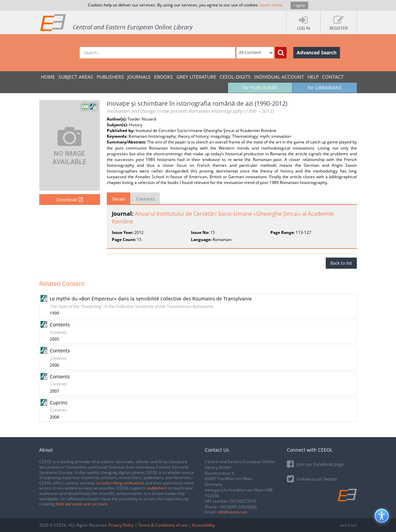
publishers (157, 488)
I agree (299, 5)
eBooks (164, 77)
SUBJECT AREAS (76, 77)
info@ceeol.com (232, 512)
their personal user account (82, 504)
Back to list (341, 263)
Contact (333, 77)
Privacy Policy (121, 525)
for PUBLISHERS (260, 88)
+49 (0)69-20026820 (238, 507)
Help (313, 77)
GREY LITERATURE (196, 77)
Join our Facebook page (315, 464)
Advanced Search (317, 52)
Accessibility (203, 525)
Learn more (271, 5)
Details (119, 199)
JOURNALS (139, 77)
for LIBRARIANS (325, 88)
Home (48, 77)
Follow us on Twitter (312, 478)
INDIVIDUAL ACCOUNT (279, 77)
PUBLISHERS (110, 77)
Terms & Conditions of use (163, 525)
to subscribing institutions (120, 483)
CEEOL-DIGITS (235, 77)
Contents (145, 199)
